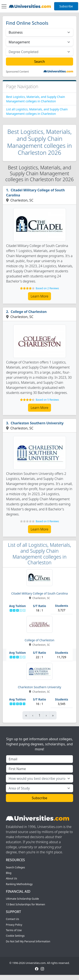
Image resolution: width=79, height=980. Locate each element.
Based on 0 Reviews (47, 521)
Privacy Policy (14, 925)
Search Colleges (15, 867)
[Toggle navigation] (4, 6)
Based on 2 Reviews (47, 288)
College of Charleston (29, 312)
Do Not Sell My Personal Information (28, 941)
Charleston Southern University (37, 423)
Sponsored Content (17, 72)
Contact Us (12, 919)
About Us (11, 878)
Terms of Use (14, 930)
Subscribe (66, 6)
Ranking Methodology (19, 884)
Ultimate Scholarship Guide (22, 899)
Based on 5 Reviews (47, 400)
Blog (9, 873)
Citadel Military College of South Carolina (35, 193)
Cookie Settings (15, 936)
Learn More (40, 296)
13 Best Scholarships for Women (25, 904)
